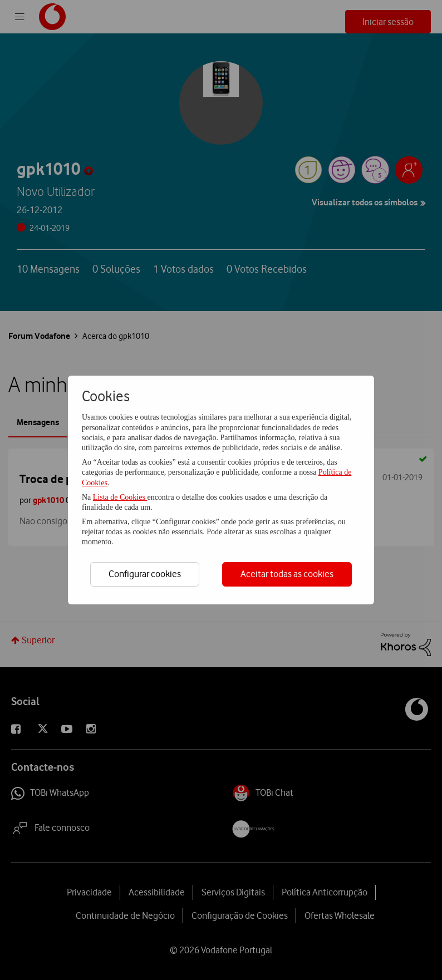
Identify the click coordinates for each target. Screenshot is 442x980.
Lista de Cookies (120, 497)
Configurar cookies (145, 574)
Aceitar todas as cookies (287, 574)
